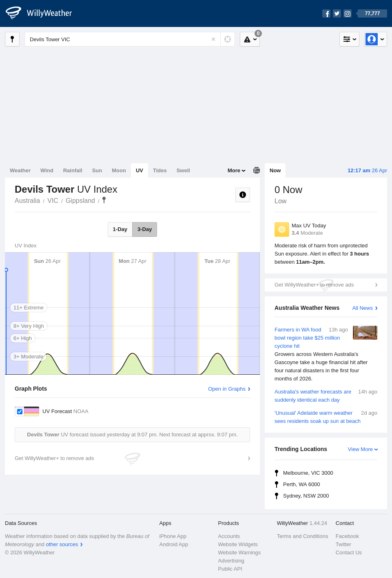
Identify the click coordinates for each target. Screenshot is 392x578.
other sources (62, 544)
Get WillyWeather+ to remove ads (314, 285)
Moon (119, 170)
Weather (20, 170)
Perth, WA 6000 (302, 484)
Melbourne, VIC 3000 (308, 473)
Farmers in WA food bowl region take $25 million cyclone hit (326, 354)
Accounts (229, 536)
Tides (160, 170)
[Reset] (213, 39)
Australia (27, 201)
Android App (174, 544)
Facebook (347, 536)
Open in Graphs (227, 389)
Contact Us (349, 552)
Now (275, 170)
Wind (47, 170)
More (234, 170)
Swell (183, 170)
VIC (53, 201)
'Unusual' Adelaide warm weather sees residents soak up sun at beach (326, 417)
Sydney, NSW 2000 (306, 496)
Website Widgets (238, 544)
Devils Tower (104, 200)
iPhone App (173, 536)
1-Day (120, 229)
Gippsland (80, 201)
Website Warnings (240, 552)
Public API (230, 569)
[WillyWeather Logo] (43, 13)
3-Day (145, 229)
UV (140, 170)
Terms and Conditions (303, 536)
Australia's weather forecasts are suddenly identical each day (326, 395)
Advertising (231, 561)
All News (362, 308)
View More (360, 449)
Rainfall (73, 170)
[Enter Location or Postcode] (130, 39)
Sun (97, 170)
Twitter (343, 544)
